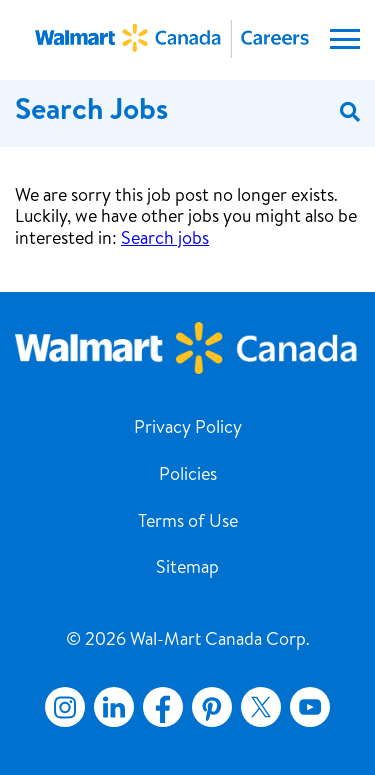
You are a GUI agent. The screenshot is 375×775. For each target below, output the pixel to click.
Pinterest (212, 707)
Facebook (159, 707)
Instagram (65, 707)
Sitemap (187, 569)
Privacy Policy (188, 429)
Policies (188, 476)
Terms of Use (188, 523)
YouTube (310, 707)
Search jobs (165, 240)
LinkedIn (114, 707)
